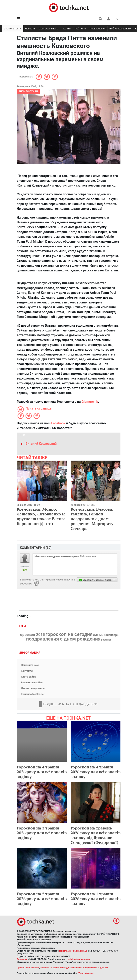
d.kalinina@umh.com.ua (78, 959)
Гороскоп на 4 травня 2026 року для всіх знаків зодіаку (42, 772)
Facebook (58, 423)
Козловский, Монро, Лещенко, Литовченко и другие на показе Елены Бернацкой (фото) (41, 516)
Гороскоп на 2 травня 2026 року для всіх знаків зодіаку (42, 899)
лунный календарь (106, 635)
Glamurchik (90, 402)
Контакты (27, 671)
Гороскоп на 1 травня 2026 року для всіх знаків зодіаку (96, 899)
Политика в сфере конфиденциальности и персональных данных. (75, 968)
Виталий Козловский (41, 444)
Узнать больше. (87, 973)
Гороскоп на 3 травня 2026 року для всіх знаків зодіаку (42, 833)
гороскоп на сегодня (69, 634)
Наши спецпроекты (33, 688)
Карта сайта (28, 677)
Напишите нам (30, 665)
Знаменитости (13, 29)
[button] (108, 19)
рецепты (106, 640)
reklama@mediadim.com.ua (73, 951)
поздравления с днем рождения (63, 639)
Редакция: (22, 959)
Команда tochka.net (33, 694)
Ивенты (66, 29)
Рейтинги (80, 29)
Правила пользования (28, 968)
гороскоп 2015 (32, 635)
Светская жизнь (48, 29)
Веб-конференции (120, 29)
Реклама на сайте (32, 682)
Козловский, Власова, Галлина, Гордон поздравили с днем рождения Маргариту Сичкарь (92, 519)
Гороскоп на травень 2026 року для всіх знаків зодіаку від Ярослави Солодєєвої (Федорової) (96, 835)
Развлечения (98, 29)
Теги (23, 626)
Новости (30, 29)
